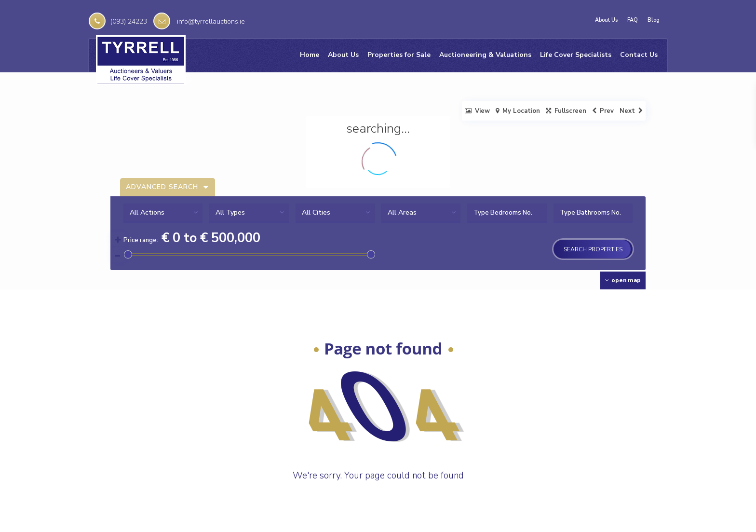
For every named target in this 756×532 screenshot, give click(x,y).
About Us (606, 20)
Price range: (141, 240)
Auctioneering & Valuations (485, 55)
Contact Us (639, 55)
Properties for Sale (399, 55)
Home (310, 55)
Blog (654, 20)
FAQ (633, 20)
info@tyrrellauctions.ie (211, 21)
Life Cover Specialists (576, 55)
